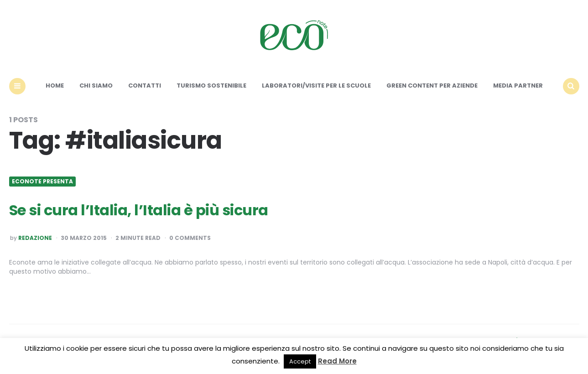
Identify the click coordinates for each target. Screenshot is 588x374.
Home (55, 86)
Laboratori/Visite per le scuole (316, 86)
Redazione (35, 238)
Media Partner (518, 86)
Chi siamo (96, 86)
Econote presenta (42, 182)
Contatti (145, 86)
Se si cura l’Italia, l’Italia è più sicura (139, 210)
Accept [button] (300, 361)
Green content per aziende (432, 86)
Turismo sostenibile (211, 86)
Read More (337, 361)
